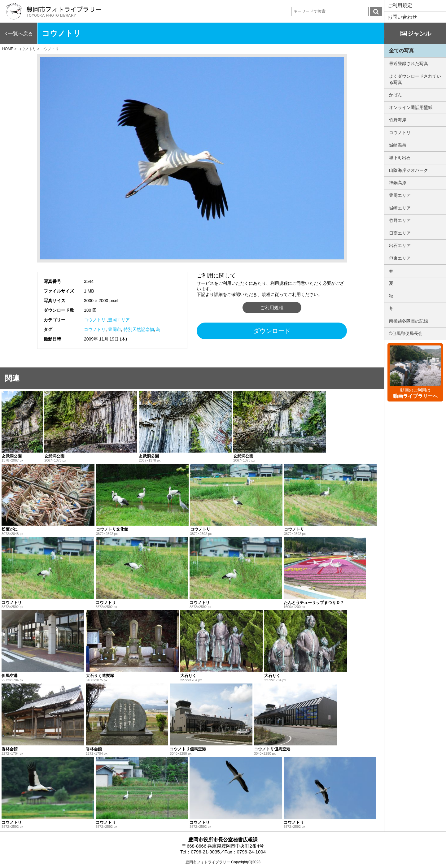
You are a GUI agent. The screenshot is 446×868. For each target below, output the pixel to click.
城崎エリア (400, 208)
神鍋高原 (398, 183)
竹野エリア (400, 220)
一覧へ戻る (20, 34)
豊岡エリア (119, 320)
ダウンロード (272, 331)
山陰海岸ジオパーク (409, 170)
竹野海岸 (398, 120)
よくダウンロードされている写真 (415, 79)
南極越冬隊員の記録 (409, 321)
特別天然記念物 (139, 329)
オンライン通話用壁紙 (411, 107)
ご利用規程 (272, 308)
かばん (396, 95)
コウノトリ (95, 320)
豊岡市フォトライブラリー (208, 862)
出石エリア (400, 245)
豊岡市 (115, 329)
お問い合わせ (402, 17)
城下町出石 (400, 158)
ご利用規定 (400, 5)
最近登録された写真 (409, 63)
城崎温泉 (398, 145)
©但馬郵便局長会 (406, 333)
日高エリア (400, 233)
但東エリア (400, 258)
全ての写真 (401, 51)
